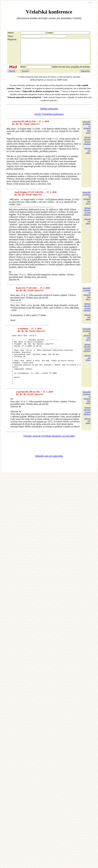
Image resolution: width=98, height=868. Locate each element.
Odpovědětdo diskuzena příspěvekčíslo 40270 (87, 203)
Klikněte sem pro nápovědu (49, 471)
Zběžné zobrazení (49, 114)
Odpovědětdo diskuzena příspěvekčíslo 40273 (87, 339)
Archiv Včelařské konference (49, 119)
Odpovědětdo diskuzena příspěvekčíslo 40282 (87, 412)
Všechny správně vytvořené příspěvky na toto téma (49, 451)
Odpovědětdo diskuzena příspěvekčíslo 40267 (87, 132)
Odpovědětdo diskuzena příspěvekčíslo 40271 (87, 299)
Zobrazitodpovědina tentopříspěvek (87, 146)
